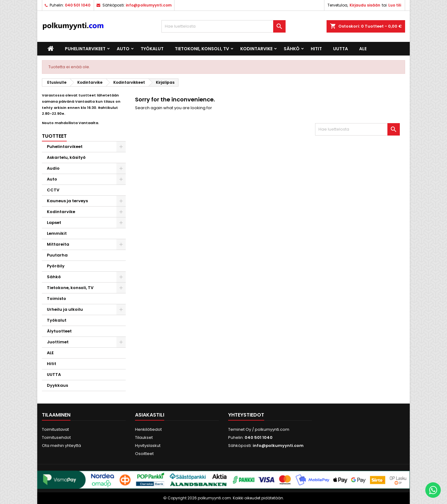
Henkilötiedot (148, 429)
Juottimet (58, 342)
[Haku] (223, 26)
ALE (363, 49)
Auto (123, 49)
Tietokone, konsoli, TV (202, 49)
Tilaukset (144, 437)
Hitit (316, 49)
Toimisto (56, 299)
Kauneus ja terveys (67, 201)
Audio (53, 168)
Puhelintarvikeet (85, 49)
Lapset (54, 223)
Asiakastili (150, 415)
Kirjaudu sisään (365, 5)
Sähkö (292, 49)
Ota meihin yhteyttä (61, 446)
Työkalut (152, 49)
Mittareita (58, 244)
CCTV (53, 190)
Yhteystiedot (246, 415)
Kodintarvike (256, 49)
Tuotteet (54, 136)
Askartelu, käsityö (66, 157)
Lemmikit (57, 233)
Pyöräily (56, 266)
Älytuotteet (59, 331)
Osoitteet (144, 454)
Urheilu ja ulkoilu (65, 309)
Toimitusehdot (56, 437)
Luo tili (395, 5)
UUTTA (341, 49)
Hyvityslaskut (148, 446)
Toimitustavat (55, 429)
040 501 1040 (78, 5)
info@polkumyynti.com (149, 5)
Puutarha (57, 255)
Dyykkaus (57, 385)
